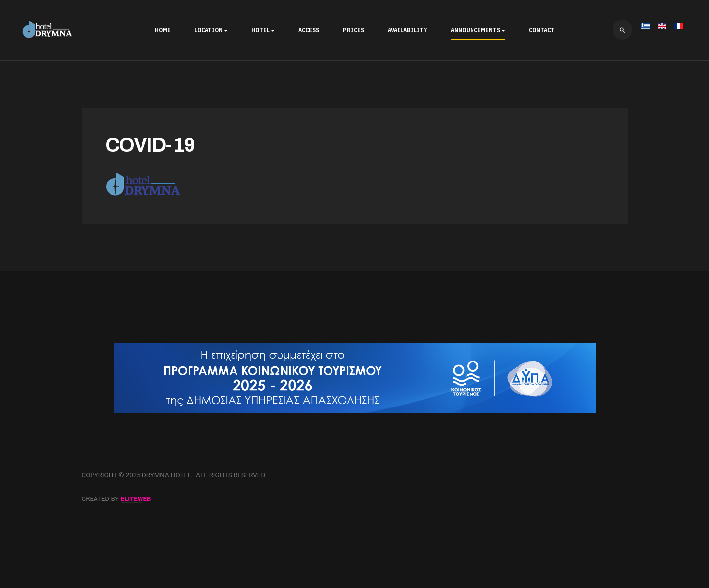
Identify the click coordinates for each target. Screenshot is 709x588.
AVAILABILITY (407, 30)
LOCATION (211, 30)
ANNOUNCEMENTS (478, 30)
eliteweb (136, 499)
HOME (163, 30)
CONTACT (542, 30)
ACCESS (309, 30)
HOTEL (263, 30)
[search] (622, 30)
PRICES (354, 30)
